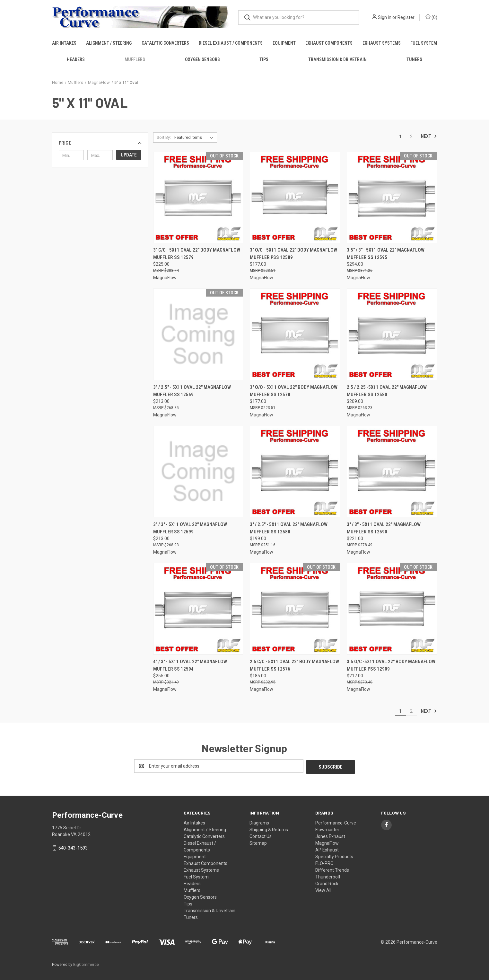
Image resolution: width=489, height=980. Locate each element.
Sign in (385, 17)
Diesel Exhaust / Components (231, 43)
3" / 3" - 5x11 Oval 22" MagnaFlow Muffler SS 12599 (190, 528)
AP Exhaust (327, 849)
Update (129, 155)
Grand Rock (327, 883)
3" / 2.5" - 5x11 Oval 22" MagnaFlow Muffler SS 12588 (289, 528)
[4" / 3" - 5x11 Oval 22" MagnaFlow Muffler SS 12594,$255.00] (198, 609)
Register (406, 17)
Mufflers (135, 59)
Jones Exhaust (330, 835)
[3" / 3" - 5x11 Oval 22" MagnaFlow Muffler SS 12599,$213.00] (198, 472)
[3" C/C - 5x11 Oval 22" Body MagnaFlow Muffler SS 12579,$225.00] (198, 197)
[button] (100, 143)
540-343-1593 (73, 847)
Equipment (284, 43)
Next (429, 136)
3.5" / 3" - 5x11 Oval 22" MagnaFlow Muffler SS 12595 (386, 254)
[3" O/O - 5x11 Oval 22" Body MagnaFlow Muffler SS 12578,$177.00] (295, 334)
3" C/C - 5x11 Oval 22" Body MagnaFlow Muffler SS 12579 (197, 254)
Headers (76, 59)
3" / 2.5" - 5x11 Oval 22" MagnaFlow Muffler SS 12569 (192, 391)
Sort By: (164, 137)
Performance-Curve (336, 822)
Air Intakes (64, 43)
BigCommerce (86, 964)
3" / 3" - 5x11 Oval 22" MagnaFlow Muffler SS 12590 (384, 528)
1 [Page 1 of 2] (400, 137)
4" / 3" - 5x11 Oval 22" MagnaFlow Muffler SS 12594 (190, 665)
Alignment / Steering (109, 43)
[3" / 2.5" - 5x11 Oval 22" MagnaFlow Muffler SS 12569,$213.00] (198, 334)
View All (323, 889)
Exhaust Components (329, 43)
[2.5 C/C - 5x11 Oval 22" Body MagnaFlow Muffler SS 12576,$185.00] (295, 609)
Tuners (414, 59)
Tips (264, 59)
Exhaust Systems (382, 43)
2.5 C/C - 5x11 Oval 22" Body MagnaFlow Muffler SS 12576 (294, 665)
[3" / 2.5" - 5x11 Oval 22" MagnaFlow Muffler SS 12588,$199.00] (295, 472)
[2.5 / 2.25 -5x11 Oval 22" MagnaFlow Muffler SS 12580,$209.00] (392, 334)
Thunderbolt (328, 876)
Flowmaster (327, 829)
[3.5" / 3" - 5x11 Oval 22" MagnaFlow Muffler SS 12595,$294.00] (392, 197)
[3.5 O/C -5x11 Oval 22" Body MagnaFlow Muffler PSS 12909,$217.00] (392, 609)
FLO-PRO (324, 862)
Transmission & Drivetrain (337, 59)
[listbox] (195, 138)
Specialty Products (334, 856)
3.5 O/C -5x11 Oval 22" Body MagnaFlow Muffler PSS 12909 (391, 665)
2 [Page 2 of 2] (411, 137)
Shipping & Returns (269, 829)
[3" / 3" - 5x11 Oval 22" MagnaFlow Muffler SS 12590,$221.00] (392, 472)
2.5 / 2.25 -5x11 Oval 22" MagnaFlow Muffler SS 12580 (387, 391)
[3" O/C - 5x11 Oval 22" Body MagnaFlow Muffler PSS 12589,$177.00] (295, 197)
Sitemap (258, 842)
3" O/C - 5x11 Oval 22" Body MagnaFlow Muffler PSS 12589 (293, 254)
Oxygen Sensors (202, 59)
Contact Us (261, 835)
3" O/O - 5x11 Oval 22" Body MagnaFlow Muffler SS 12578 (294, 391)
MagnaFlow (327, 842)
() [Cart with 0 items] (431, 17)
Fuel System (424, 43)
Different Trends (332, 869)
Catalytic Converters (165, 43)
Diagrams (259, 822)
